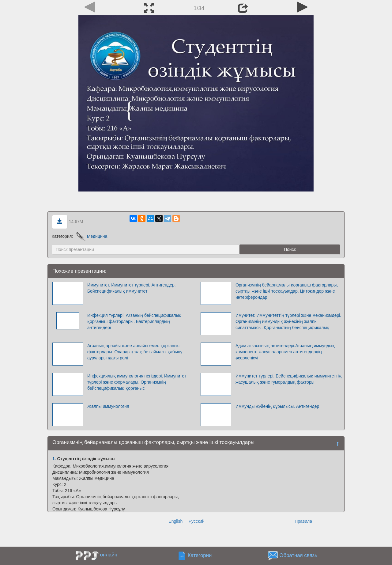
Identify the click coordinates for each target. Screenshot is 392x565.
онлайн (109, 555)
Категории (200, 555)
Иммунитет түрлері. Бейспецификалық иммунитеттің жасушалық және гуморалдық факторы (288, 379)
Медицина (91, 236)
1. (54, 459)
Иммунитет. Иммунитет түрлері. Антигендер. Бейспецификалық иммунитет (132, 288)
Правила (303, 521)
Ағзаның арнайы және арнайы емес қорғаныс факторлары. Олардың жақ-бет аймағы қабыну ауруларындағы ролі (135, 352)
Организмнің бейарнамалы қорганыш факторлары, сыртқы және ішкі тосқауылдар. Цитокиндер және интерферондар (287, 291)
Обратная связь (298, 555)
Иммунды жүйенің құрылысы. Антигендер (277, 406)
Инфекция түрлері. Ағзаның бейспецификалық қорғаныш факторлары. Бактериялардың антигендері (134, 321)
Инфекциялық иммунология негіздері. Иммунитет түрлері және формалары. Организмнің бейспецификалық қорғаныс (137, 382)
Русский (197, 521)
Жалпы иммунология (108, 406)
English (175, 521)
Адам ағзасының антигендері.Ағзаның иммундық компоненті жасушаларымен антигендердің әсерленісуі (285, 352)
